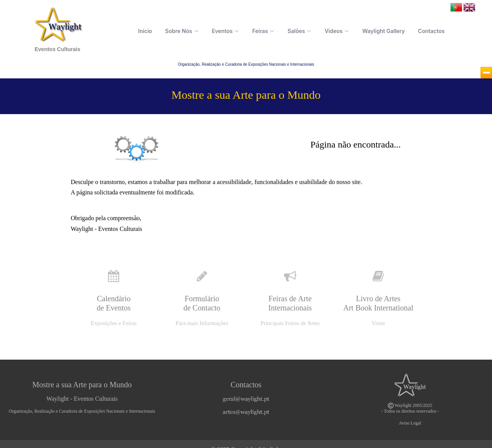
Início (145, 31)
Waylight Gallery (383, 31)
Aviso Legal (410, 423)
